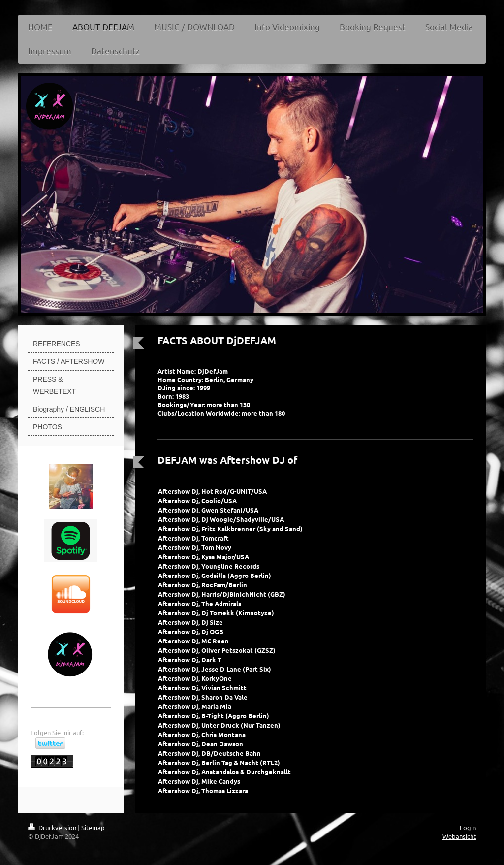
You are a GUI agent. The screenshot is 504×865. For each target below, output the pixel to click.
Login (468, 827)
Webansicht (459, 836)
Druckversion (53, 827)
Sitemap (93, 827)
